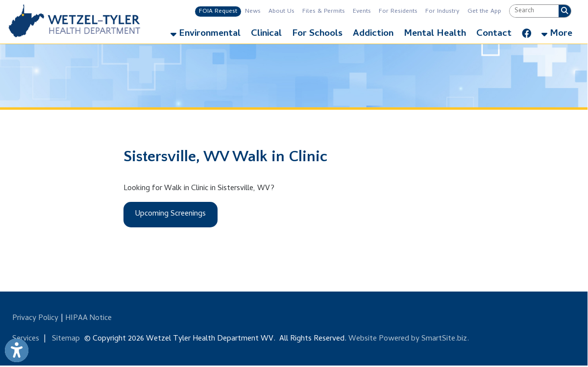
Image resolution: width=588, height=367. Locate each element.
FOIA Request (218, 12)
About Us (282, 12)
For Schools (317, 34)
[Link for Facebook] (527, 31)
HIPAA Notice (88, 318)
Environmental (206, 34)
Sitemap (66, 339)
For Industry (442, 12)
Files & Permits (324, 12)
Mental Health (435, 34)
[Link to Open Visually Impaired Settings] (17, 350)
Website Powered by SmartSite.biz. (409, 339)
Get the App (484, 12)
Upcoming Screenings (171, 214)
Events (362, 12)
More (557, 34)
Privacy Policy (35, 318)
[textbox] (534, 11)
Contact (494, 34)
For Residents (398, 12)
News (253, 12)
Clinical (266, 34)
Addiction (373, 34)
